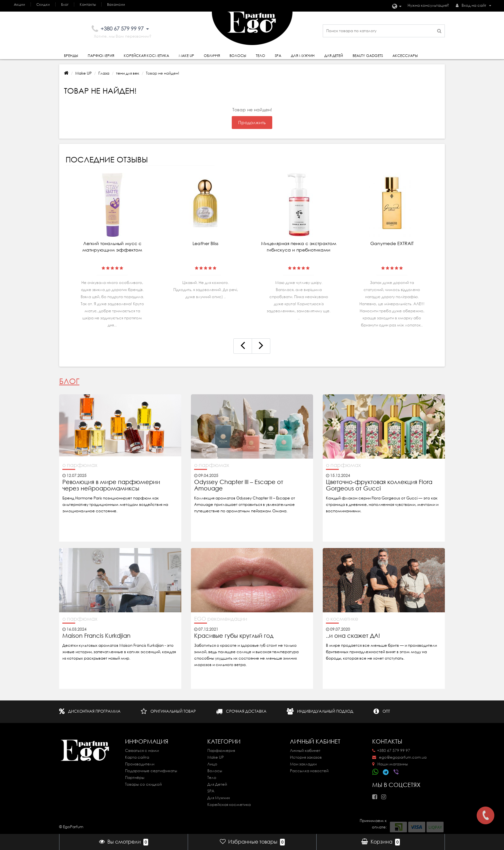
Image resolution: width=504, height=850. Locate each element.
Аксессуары (405, 56)
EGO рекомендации (221, 619)
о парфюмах (80, 465)
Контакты (88, 5)
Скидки (43, 5)
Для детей (334, 56)
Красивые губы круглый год (234, 636)
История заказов (306, 757)
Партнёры (135, 777)
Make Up (186, 56)
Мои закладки (303, 764)
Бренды (71, 56)
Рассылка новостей (309, 771)
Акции (19, 5)
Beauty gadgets (368, 56)
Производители (140, 764)
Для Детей (217, 784)
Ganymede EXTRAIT (392, 243)
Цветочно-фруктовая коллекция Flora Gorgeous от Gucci (379, 485)
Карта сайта (137, 757)
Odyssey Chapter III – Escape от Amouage (239, 485)
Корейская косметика (146, 56)
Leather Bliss (205, 243)
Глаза (104, 73)
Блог (65, 5)
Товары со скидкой (143, 784)
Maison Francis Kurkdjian (96, 636)
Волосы (238, 56)
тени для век (128, 73)
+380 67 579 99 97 (391, 750)
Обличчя (212, 56)
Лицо (212, 764)
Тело (261, 56)
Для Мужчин (303, 56)
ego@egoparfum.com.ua (399, 757)
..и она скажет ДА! (353, 636)
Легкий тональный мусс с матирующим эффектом (112, 247)
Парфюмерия (101, 56)
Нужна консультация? (428, 5)
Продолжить (252, 123)
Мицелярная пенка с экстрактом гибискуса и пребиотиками (299, 247)
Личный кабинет (305, 750)
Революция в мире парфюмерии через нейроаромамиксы (111, 485)
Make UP (83, 73)
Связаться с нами (142, 750)
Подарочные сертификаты (151, 771)
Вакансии (116, 5)
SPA (278, 56)
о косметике (342, 619)
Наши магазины (390, 764)
